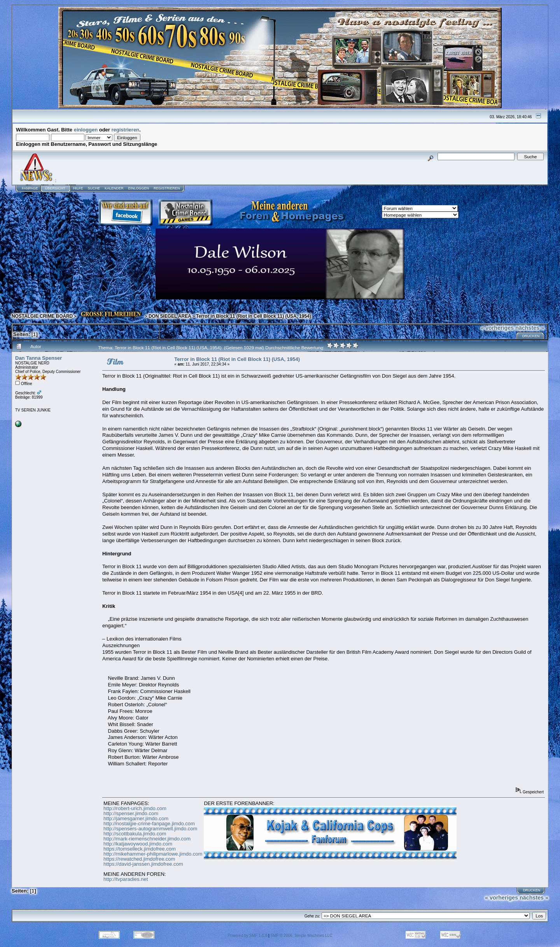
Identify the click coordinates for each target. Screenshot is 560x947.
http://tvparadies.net (126, 879)
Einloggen (138, 188)
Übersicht (55, 188)
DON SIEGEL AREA (170, 316)
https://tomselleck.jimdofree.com (140, 849)
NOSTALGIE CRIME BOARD (42, 316)
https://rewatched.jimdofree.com (139, 859)
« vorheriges (497, 328)
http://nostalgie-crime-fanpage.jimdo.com (149, 824)
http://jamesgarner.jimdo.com (136, 818)
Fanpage (30, 188)
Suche (94, 188)
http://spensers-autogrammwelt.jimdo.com (150, 829)
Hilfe (78, 188)
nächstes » (530, 328)
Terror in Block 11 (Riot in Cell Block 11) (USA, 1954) (254, 316)
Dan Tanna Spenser (38, 358)
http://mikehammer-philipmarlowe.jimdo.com (153, 854)
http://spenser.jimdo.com (131, 813)
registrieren (126, 130)
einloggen (86, 130)
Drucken (531, 336)
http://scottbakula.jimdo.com (135, 834)
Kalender (114, 188)
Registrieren (167, 188)
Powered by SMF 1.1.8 (248, 936)
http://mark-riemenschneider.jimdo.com (147, 839)
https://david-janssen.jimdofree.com (143, 864)
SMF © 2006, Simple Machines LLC (301, 936)
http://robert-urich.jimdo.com (135, 808)
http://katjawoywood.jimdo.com (138, 844)
